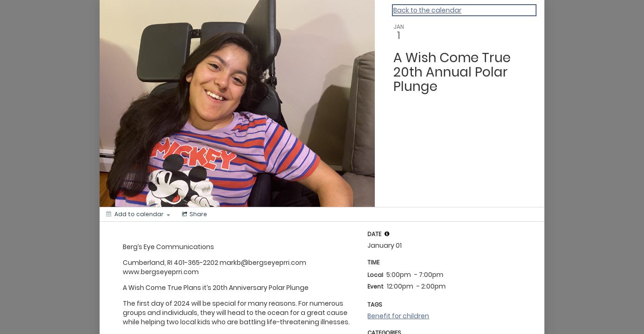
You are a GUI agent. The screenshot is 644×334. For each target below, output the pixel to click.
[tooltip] (387, 234)
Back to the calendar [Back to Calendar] (427, 10)
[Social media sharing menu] (194, 214)
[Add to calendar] (138, 214)
